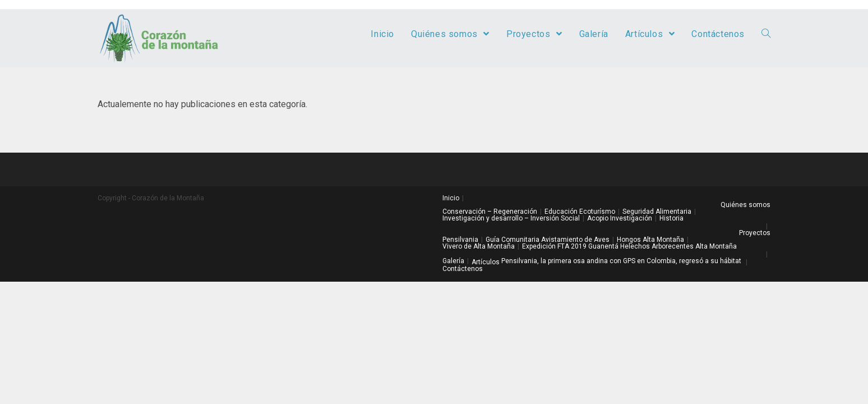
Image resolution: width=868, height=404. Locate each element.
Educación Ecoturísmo (580, 212)
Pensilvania (460, 240)
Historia (671, 218)
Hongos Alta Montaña (650, 240)
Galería (453, 261)
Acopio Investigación (620, 218)
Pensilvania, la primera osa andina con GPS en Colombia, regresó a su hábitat (621, 261)
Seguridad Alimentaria (657, 212)
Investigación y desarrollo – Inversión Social (511, 218)
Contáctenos (463, 269)
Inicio (451, 198)
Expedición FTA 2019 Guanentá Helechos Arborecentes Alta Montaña (629, 246)
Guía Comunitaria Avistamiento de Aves (548, 240)
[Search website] (766, 34)
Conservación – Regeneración (490, 212)
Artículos (486, 262)
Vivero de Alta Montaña (479, 246)
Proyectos (755, 233)
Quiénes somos (745, 205)
